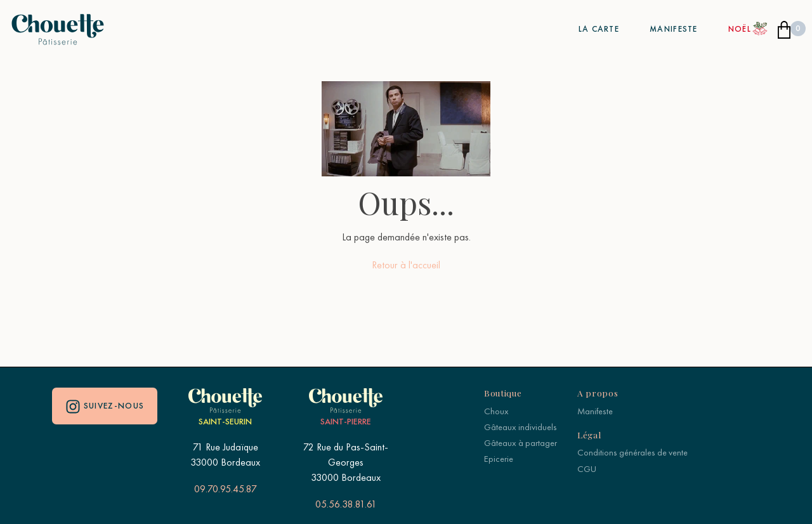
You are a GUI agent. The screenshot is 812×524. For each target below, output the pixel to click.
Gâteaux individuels (521, 427)
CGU (587, 469)
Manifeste (674, 29)
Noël (740, 29)
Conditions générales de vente (632, 452)
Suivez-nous (105, 406)
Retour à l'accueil (406, 265)
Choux (496, 411)
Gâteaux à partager (521, 443)
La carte (599, 29)
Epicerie (499, 459)
